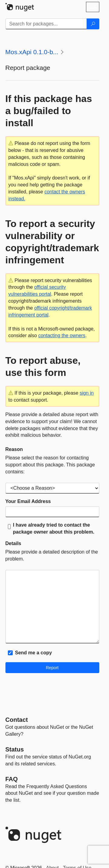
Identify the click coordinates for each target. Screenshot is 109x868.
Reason (14, 449)
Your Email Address (28, 501)
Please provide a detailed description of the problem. (52, 555)
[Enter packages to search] (46, 24)
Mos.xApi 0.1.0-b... (32, 52)
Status (15, 749)
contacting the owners (62, 335)
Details (13, 543)
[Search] (93, 24)
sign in (87, 393)
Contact (17, 720)
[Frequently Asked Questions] (12, 779)
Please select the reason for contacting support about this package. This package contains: (50, 465)
